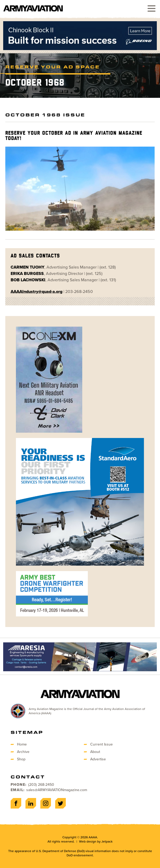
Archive (23, 752)
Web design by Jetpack (96, 841)
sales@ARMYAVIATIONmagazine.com (57, 790)
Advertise (98, 759)
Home (22, 744)
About (95, 752)
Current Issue (101, 744)
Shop (21, 759)
